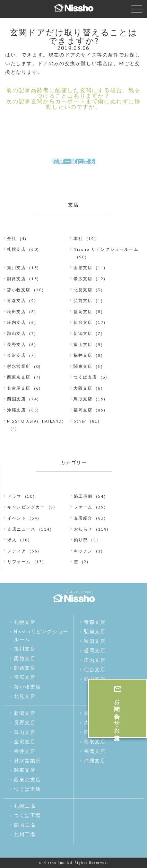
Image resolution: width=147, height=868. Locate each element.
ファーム (83, 507)
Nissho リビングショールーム (106, 249)
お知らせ (83, 529)
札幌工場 (25, 806)
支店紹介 (83, 518)
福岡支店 (83, 410)
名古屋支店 (19, 388)
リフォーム (19, 562)
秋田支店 (16, 312)
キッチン (83, 551)
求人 (12, 540)
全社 (12, 238)
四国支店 (16, 399)
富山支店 (83, 344)
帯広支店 (83, 279)
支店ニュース (21, 529)
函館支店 (83, 268)
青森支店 (16, 300)
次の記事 (73, 104)
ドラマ (14, 496)
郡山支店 (16, 333)
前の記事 (73, 93)
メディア (17, 551)
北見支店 (83, 290)
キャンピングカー (26, 507)
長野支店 (16, 344)
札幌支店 (16, 249)
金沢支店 (16, 355)
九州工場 (25, 834)
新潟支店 (83, 333)
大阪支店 (83, 388)
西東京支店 (19, 377)
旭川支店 (16, 268)
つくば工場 (27, 815)
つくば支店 (85, 377)
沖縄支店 (16, 410)
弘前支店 (83, 300)
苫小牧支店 (19, 290)
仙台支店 (83, 322)
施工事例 (83, 496)
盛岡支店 (83, 312)
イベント (17, 518)
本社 (78, 238)
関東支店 (83, 366)
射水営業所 (19, 366)
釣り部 (81, 540)
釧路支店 (16, 279)
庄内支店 (16, 322)
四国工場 (25, 825)
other (80, 421)
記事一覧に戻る (73, 161)
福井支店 (83, 355)
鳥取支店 (83, 399)
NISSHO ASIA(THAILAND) (36, 421)
